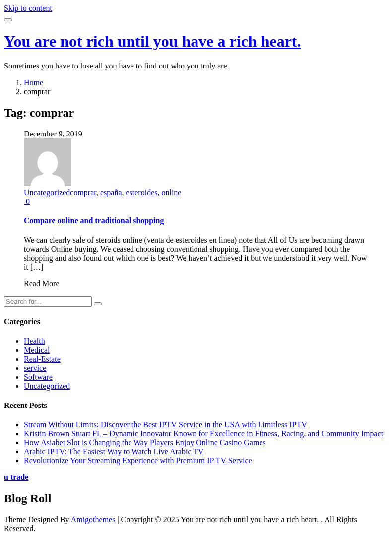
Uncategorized (47, 192)
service (35, 368)
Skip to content (28, 8)
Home (33, 83)
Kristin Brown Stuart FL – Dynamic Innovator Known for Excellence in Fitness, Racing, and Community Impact (203, 434)
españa (111, 192)
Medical (37, 350)
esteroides (141, 192)
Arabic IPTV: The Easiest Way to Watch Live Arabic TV (114, 451)
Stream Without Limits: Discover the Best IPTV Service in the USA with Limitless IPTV (165, 425)
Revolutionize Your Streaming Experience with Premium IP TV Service (138, 460)
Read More (42, 284)
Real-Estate (42, 359)
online (171, 192)
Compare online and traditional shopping (94, 221)
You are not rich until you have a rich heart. (153, 41)
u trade (16, 477)
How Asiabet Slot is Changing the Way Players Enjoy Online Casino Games (145, 442)
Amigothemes (93, 519)
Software (38, 377)
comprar (83, 192)
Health (34, 341)
